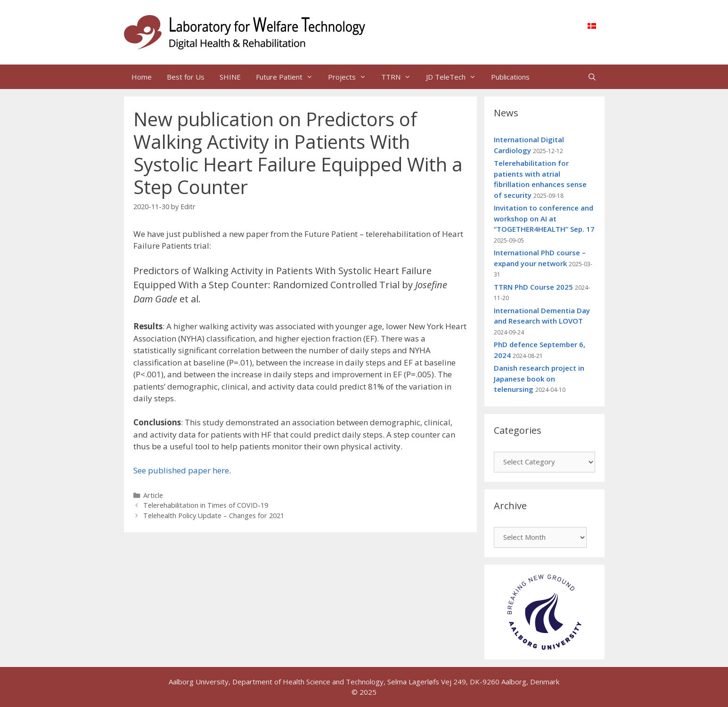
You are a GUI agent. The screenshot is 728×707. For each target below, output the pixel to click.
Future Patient (288, 77)
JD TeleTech (455, 77)
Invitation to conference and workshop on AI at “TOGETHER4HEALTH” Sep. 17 (544, 218)
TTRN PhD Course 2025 (533, 287)
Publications (510, 77)
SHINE (230, 77)
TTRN (400, 77)
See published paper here (181, 470)
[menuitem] (592, 25)
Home (142, 77)
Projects (351, 77)
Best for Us (186, 77)
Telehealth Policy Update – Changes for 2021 (214, 516)
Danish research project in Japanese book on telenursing (539, 378)
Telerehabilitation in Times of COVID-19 (206, 505)
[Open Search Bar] (592, 77)
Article (153, 495)
